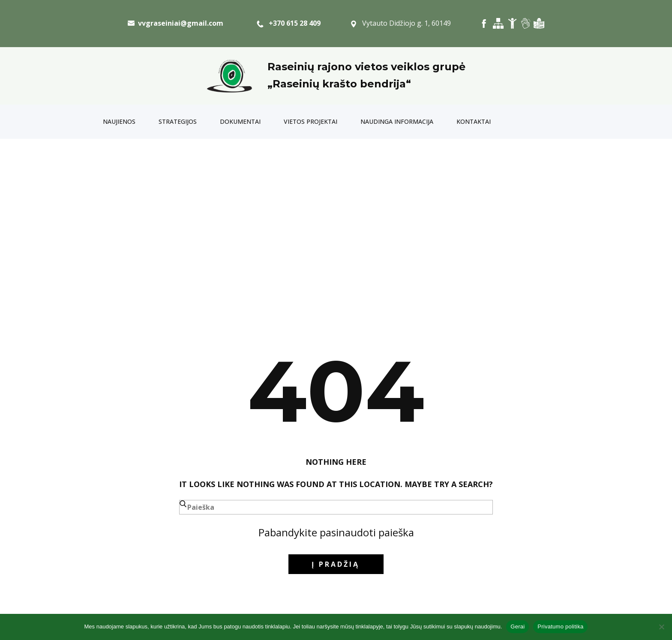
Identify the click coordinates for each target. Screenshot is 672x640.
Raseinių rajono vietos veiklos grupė (366, 67)
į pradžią (336, 564)
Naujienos (119, 121)
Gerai (517, 627)
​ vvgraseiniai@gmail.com (175, 23)
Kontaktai (474, 121)
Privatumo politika (560, 627)
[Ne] (661, 627)
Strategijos (178, 121)
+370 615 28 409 (289, 24)
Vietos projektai (310, 121)
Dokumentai (240, 121)
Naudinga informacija (397, 121)
